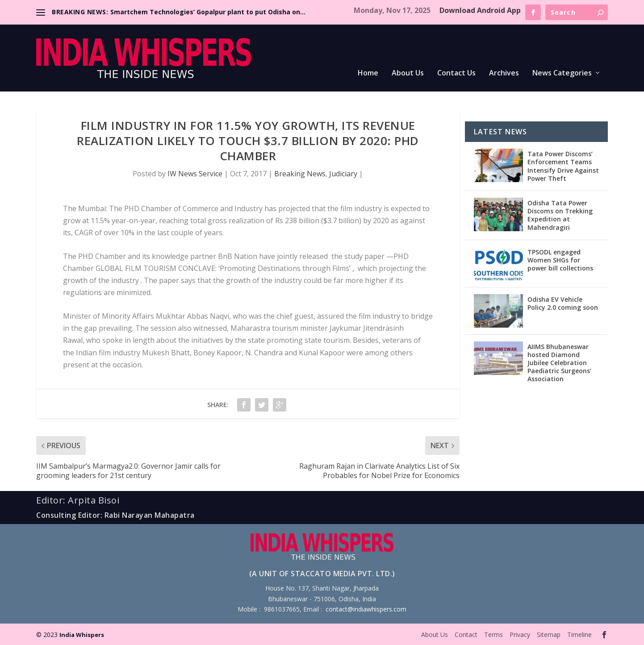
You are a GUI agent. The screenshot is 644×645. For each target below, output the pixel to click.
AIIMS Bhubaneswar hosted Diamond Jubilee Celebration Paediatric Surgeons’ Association (559, 363)
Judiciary (343, 174)
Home (368, 73)
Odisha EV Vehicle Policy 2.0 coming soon (563, 303)
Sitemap (549, 635)
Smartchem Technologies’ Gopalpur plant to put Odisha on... (208, 12)
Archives (504, 73)
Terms (493, 635)
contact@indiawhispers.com (366, 609)
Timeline (579, 635)
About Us (408, 73)
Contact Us (456, 73)
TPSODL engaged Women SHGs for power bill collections (560, 260)
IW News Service (195, 174)
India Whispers (82, 635)
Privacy (520, 635)
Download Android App (480, 10)
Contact (466, 635)
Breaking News (300, 174)
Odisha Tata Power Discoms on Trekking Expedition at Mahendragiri (560, 215)
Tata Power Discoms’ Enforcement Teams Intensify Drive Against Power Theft (563, 166)
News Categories (562, 73)
